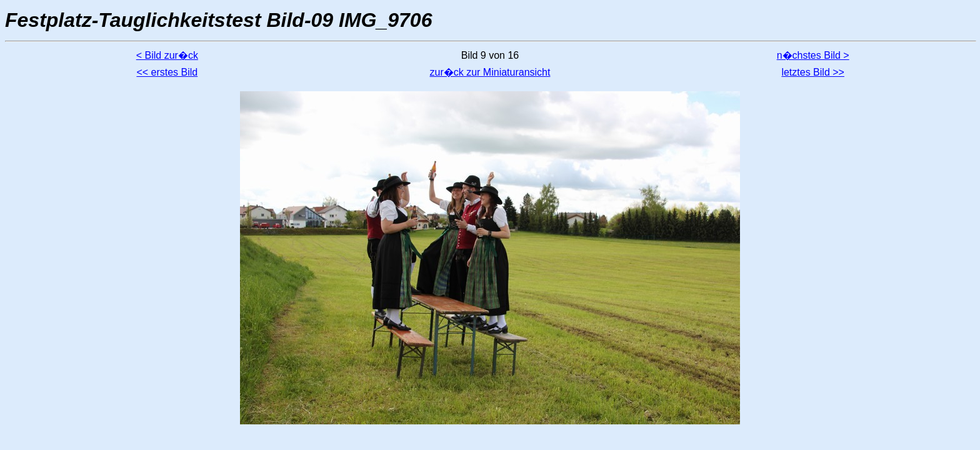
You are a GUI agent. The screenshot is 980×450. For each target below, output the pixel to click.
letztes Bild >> (813, 72)
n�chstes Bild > (813, 55)
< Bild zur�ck (167, 55)
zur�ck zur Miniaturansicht (490, 72)
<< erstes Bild (167, 72)
